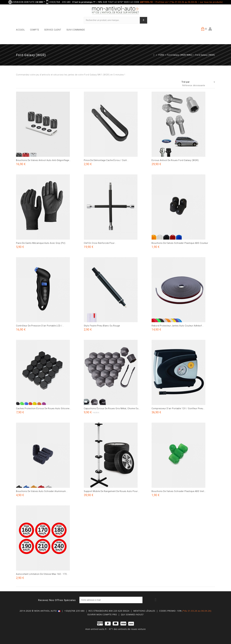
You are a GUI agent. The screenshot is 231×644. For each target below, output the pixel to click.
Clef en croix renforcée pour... (100, 243)
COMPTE (35, 30)
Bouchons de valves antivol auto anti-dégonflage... (43, 160)
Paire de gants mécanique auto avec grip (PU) (41, 243)
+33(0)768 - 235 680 (60, 2)
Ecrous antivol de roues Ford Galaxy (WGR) (175, 160)
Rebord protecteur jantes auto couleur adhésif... (178, 326)
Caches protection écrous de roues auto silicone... (44, 408)
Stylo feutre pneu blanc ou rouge (102, 326)
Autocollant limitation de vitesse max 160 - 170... (42, 574)
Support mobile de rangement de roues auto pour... (112, 491)
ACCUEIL (20, 30)
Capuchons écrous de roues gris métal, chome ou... (112, 408)
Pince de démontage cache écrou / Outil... (106, 160)
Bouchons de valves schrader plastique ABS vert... (179, 491)
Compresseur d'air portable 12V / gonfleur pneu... (178, 408)
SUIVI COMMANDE (76, 30)
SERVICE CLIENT (53, 30)
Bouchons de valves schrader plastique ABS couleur (180, 243)
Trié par (186, 82)
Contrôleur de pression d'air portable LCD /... (40, 326)
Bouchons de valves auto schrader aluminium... (42, 491)
